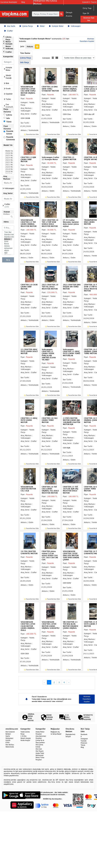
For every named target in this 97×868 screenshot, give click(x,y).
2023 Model (8, 160)
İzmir (8, 241)
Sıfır (8, 118)
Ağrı (8, 253)
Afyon (8, 251)
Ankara (8, 239)
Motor (41, 26)
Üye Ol (86, 13)
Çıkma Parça (26, 26)
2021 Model (8, 165)
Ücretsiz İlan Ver (89, 19)
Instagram (84, 739)
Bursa (8, 244)
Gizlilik (8, 740)
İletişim (68, 737)
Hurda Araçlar (25, 740)
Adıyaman (8, 248)
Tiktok (83, 745)
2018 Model (8, 172)
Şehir (22, 46)
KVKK (8, 743)
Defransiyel (40, 755)
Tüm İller (8, 232)
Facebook (84, 734)
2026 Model (8, 153)
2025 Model (8, 156)
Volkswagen (74, 26)
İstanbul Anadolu (8, 237)
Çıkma (9, 115)
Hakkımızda (10, 747)
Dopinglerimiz (70, 734)
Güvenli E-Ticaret (89, 2)
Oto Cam (39, 749)
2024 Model (8, 158)
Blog (23, 2)
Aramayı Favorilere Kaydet (87, 699)
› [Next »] (69, 682)
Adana (8, 246)
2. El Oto (23, 736)
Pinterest (84, 743)
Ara (8, 260)
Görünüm (46, 58)
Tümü (9, 122)
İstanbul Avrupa (8, 235)
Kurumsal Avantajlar (9, 2)
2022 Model (8, 162)
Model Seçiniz (8, 151)
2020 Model (8, 167)
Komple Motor (56, 26)
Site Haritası (10, 745)
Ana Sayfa (10, 26)
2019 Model (8, 169)
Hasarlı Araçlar (26, 738)
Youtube (84, 741)
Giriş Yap (87, 8)
